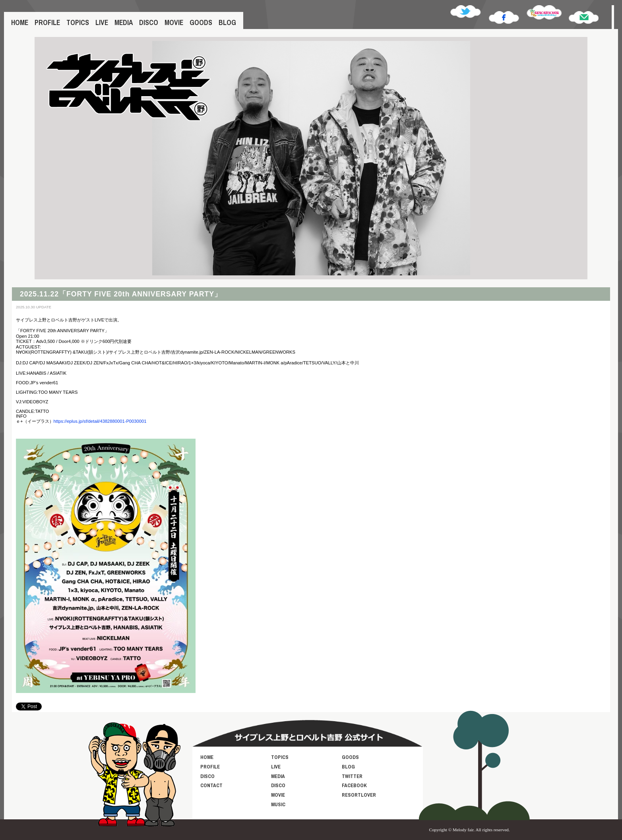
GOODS (201, 22)
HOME (20, 22)
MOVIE (174, 22)
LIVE (102, 22)
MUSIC (278, 804)
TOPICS (78, 22)
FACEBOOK (354, 785)
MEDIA (124, 22)
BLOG (227, 22)
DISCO (149, 22)
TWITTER (352, 776)
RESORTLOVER (359, 795)
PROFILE (47, 22)
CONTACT (211, 785)
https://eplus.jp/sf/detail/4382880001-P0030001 (100, 421)
